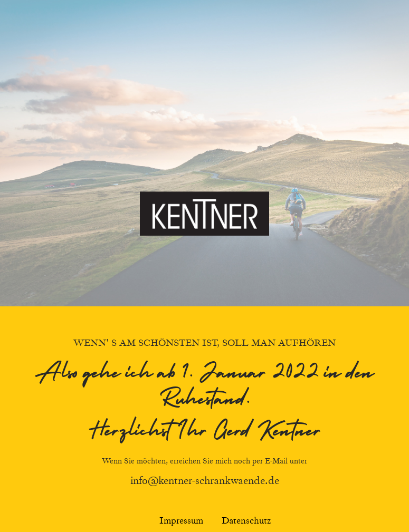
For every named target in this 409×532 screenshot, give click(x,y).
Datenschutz (246, 521)
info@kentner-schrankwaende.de (205, 481)
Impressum (181, 521)
